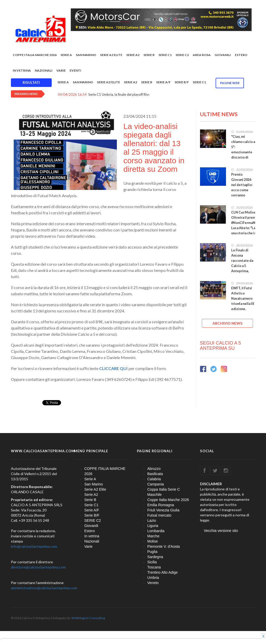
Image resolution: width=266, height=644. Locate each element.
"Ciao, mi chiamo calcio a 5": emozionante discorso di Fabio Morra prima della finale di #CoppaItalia (243, 157)
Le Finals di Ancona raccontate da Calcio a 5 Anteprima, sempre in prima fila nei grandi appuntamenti (242, 271)
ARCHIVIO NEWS (227, 323)
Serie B (149, 55)
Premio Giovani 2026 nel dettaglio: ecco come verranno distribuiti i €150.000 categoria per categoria (242, 195)
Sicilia (152, 562)
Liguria (153, 526)
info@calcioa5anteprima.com (34, 546)
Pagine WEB (230, 83)
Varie (61, 70)
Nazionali (44, 70)
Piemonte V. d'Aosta (164, 546)
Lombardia (156, 531)
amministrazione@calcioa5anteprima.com (44, 588)
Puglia (152, 552)
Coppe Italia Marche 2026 (168, 500)
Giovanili (223, 55)
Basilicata (155, 474)
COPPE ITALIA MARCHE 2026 (35, 55)
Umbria (153, 578)
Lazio (152, 520)
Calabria (154, 479)
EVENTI (75, 70)
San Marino (86, 55)
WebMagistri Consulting (88, 618)
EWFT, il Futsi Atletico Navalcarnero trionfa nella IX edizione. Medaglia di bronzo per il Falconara (243, 306)
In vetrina (22, 70)
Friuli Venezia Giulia (163, 510)
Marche (153, 536)
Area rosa (202, 55)
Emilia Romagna (161, 505)
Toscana (154, 567)
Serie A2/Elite (108, 82)
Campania (156, 484)
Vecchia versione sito (221, 531)
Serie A (66, 55)
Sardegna (155, 557)
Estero (241, 55)
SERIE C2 (182, 55)
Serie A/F (163, 82)
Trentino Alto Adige (162, 572)
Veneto (153, 583)
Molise (152, 541)
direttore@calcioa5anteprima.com (38, 567)
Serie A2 (133, 55)
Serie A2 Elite (111, 55)
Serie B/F (182, 82)
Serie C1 (165, 55)
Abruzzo (154, 469)
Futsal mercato (159, 515)
